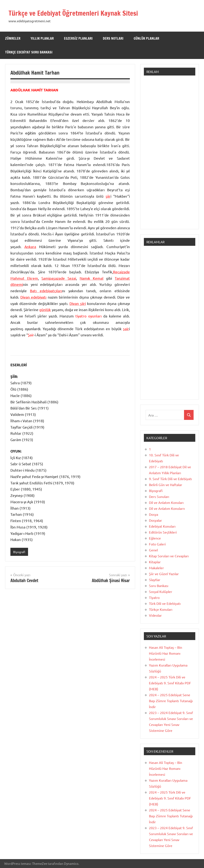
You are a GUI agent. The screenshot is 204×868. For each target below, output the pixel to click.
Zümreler (13, 38)
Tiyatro (154, 597)
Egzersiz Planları (78, 38)
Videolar (155, 615)
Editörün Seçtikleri (163, 532)
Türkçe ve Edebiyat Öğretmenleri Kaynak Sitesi (82, 13)
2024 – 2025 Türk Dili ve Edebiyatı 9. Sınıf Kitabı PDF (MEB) (170, 683)
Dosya (154, 514)
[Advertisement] (170, 154)
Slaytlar (155, 580)
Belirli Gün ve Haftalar (166, 485)
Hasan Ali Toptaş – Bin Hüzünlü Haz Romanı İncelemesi (166, 653)
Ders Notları (113, 38)
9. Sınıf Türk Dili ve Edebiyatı (170, 479)
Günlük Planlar (146, 38)
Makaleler (156, 568)
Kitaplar (155, 562)
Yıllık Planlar (42, 38)
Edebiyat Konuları (162, 526)
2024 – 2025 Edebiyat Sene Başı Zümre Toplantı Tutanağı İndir (171, 701)
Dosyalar (155, 520)
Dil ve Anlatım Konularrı (167, 508)
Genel (153, 550)
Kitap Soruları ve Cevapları (169, 556)
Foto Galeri (157, 544)
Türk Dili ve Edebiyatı (165, 603)
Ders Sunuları (159, 496)
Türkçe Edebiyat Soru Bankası (29, 52)
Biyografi (20, 552)
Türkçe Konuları (161, 609)
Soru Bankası (159, 586)
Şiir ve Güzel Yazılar (164, 574)
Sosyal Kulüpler (161, 591)
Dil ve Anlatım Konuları (166, 502)
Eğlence (155, 538)
